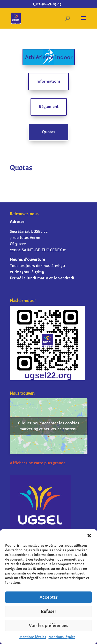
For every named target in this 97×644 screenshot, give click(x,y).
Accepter (48, 597)
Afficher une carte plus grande (38, 463)
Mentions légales (33, 637)
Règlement (49, 107)
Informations (48, 81)
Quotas (48, 132)
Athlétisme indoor (49, 58)
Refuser (48, 611)
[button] (89, 536)
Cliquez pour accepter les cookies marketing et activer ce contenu (49, 426)
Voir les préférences (49, 626)
